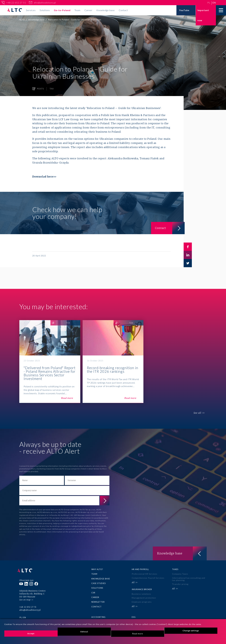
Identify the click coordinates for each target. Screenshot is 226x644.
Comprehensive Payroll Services (148, 578)
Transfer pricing (180, 584)
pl (209, 3)
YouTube (184, 10)
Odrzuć (84, 632)
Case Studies (99, 583)
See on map (25, 597)
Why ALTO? (97, 569)
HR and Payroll (140, 569)
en (214, 3)
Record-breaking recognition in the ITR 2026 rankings (113, 362)
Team (77, 10)
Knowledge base (106, 10)
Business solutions (141, 593)
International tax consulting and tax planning (188, 579)
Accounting (98, 616)
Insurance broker (142, 588)
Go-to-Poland (62, 10)
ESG (134, 616)
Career (88, 10)
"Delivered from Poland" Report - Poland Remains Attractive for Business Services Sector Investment (50, 362)
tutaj (23, 534)
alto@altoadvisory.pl (45, 3)
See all (196, 413)
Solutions (45, 10)
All (133, 582)
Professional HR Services (144, 574)
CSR (93, 592)
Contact (123, 10)
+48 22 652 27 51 (16, 3)
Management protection (144, 597)
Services (31, 10)
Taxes (175, 569)
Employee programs (142, 600)
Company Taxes (180, 574)
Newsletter (98, 601)
